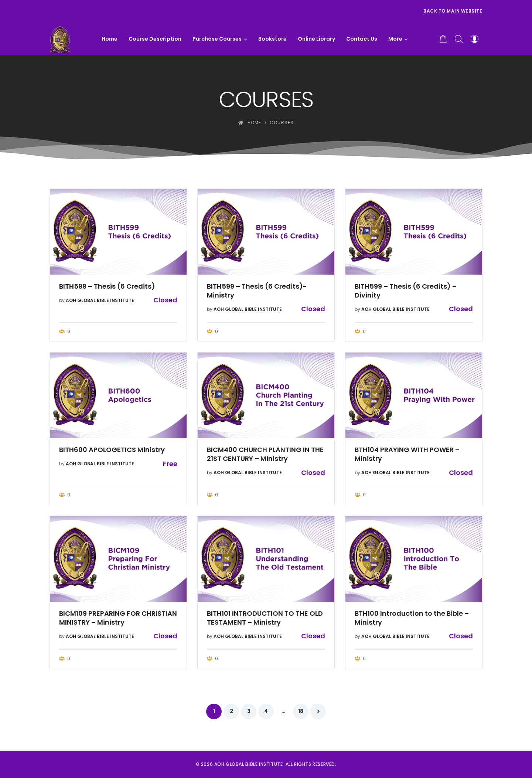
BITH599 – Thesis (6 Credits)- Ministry (257, 291)
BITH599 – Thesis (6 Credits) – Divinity (406, 291)
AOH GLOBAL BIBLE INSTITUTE (100, 300)
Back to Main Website (453, 11)
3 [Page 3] (249, 711)
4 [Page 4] (266, 711)
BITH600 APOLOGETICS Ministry (112, 450)
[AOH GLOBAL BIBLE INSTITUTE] (60, 39)
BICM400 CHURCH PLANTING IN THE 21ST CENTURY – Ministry (265, 454)
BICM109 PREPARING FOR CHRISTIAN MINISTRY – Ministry (118, 618)
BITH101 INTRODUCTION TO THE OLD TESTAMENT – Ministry (265, 618)
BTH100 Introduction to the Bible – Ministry (412, 618)
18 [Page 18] (301, 711)
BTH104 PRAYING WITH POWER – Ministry (407, 454)
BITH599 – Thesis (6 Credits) (107, 286)
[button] (398, 39)
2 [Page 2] (231, 711)
